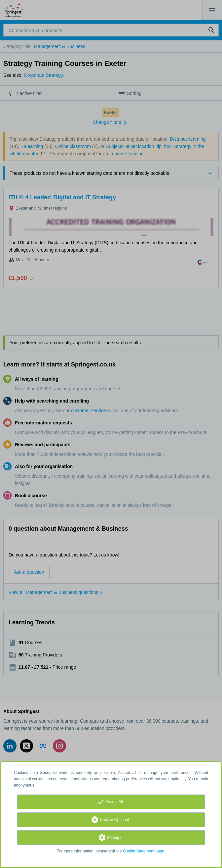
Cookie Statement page (144, 851)
